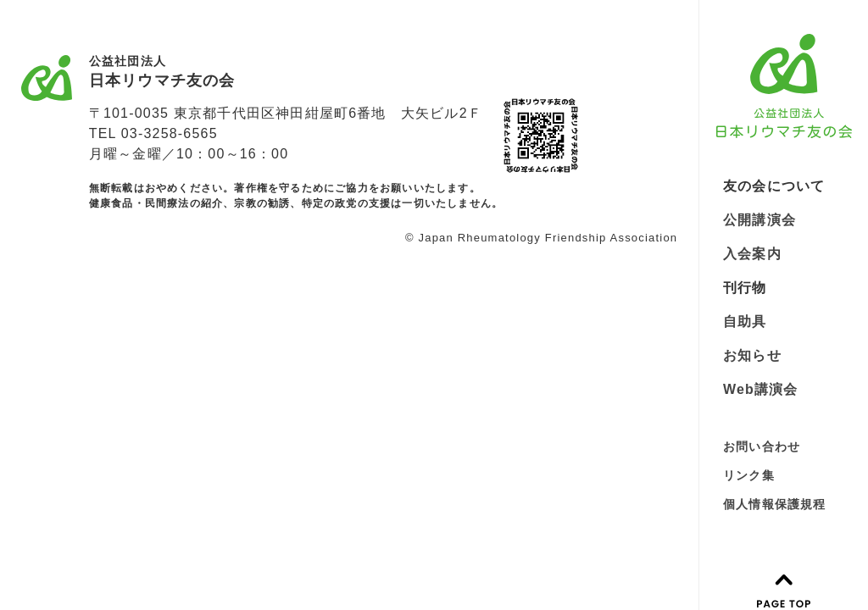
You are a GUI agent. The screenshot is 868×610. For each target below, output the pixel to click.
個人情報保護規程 (775, 504)
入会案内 (752, 254)
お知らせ (752, 355)
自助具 (745, 322)
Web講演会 (761, 389)
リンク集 (749, 475)
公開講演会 (759, 220)
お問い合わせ (762, 446)
